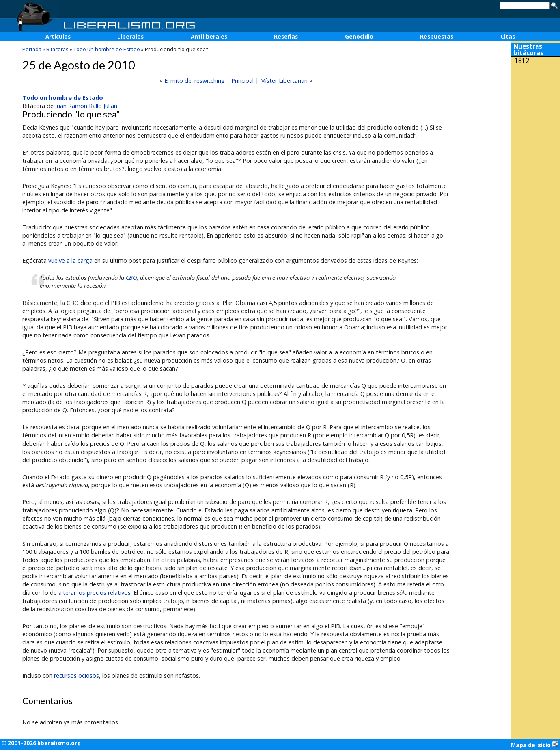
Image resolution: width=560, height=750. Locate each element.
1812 (522, 61)
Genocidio (359, 37)
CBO (131, 278)
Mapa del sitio (535, 745)
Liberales (130, 37)
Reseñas (286, 37)
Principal (242, 81)
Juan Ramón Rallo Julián (86, 106)
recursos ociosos (76, 675)
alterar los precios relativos (95, 593)
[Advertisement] (536, 121)
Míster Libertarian (284, 81)
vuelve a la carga (70, 260)
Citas (508, 37)
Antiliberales (209, 37)
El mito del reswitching (195, 81)
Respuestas (437, 37)
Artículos (58, 37)
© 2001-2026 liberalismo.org (41, 743)
